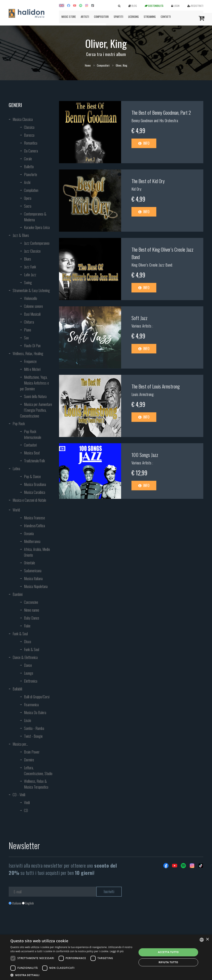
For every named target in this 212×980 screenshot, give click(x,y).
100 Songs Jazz (145, 455)
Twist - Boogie (33, 736)
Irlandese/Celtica (34, 526)
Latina (16, 469)
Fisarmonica (31, 705)
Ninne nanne (32, 610)
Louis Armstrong (143, 394)
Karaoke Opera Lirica (37, 227)
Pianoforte (31, 174)
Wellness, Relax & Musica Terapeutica (36, 784)
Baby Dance (32, 618)
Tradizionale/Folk (34, 461)
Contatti (166, 17)
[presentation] (40, 922)
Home (88, 65)
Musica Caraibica (35, 492)
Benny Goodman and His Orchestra (155, 121)
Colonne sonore (33, 306)
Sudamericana (33, 571)
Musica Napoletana (36, 586)
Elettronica (31, 681)
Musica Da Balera (35, 712)
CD (26, 810)
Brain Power (32, 752)
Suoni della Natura (35, 396)
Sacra (28, 206)
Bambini (18, 594)
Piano (28, 330)
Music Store (69, 17)
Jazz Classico (32, 251)
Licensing (133, 17)
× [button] (207, 939)
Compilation (31, 190)
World (16, 510)
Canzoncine (31, 602)
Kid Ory (136, 189)
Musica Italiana (33, 578)
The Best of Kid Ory (148, 181)
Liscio (28, 720)
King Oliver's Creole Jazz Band (152, 265)
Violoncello (31, 298)
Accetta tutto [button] (168, 952)
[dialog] (106, 957)
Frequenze (30, 361)
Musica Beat (32, 453)
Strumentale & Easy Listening (31, 290)
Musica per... (20, 744)
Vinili (27, 802)
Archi (27, 182)
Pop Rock (19, 424)
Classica (29, 127)
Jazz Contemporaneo (37, 243)
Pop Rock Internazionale (33, 434)
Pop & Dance (32, 476)
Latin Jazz (30, 275)
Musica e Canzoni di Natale (29, 500)
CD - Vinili (19, 795)
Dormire (29, 760)
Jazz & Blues (21, 235)
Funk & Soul (20, 634)
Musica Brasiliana (35, 484)
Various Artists (142, 326)
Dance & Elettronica (25, 657)
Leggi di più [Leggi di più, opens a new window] (117, 951)
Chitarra (29, 322)
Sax (26, 338)
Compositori (101, 17)
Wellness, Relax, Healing (28, 353)
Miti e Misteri (32, 369)
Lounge (29, 673)
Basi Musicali (32, 314)
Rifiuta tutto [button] (168, 962)
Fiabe (27, 626)
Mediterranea (32, 541)
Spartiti (118, 17)
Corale (28, 159)
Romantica (31, 143)
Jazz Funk (30, 267)
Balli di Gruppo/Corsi (37, 697)
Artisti (85, 17)
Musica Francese (34, 518)
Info (144, 143)
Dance (28, 665)
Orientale (30, 563)
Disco (28, 642)
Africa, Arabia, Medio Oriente (37, 552)
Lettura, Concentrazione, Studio (38, 771)
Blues (28, 259)
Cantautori (30, 445)
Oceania (29, 533)
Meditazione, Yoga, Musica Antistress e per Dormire (34, 383)
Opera (28, 198)
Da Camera (31, 151)
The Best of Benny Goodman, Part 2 (161, 112)
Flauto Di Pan (32, 346)
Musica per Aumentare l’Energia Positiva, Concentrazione (36, 410)
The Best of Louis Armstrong (156, 386)
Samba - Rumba (34, 728)
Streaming (150, 17)
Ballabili (17, 689)
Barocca (29, 135)
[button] (72, 975)
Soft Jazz (139, 318)
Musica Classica (23, 119)
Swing (28, 282)
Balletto (29, 167)
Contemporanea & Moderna (35, 217)
